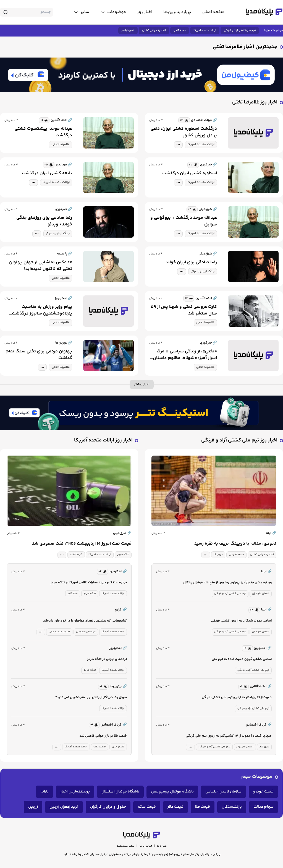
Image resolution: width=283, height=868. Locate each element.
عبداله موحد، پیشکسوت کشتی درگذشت (43, 132)
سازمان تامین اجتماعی (223, 792)
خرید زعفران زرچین (64, 807)
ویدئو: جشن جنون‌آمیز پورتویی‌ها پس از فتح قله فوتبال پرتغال (227, 583)
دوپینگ (218, 555)
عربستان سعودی (86, 632)
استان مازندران (261, 594)
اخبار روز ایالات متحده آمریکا (103, 441)
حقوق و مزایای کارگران (108, 807)
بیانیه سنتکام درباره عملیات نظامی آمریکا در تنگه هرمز (89, 583)
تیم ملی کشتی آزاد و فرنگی (240, 30)
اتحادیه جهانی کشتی (154, 30)
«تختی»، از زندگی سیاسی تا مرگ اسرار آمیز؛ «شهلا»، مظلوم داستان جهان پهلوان (185, 355)
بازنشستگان (232, 807)
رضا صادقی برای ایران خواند (191, 263)
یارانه (44, 792)
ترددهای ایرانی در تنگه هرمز (107, 659)
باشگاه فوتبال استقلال (120, 792)
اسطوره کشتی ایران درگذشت (190, 173)
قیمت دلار (175, 807)
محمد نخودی (236, 555)
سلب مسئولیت (125, 846)
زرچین (33, 807)
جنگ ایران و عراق (58, 234)
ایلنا (271, 533)
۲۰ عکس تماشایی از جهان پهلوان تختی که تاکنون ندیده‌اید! (41, 266)
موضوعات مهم (257, 777)
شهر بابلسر (128, 30)
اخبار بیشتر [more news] (142, 384)
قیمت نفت (76, 555)
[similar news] (184, 120)
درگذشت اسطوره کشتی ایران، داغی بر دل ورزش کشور (184, 132)
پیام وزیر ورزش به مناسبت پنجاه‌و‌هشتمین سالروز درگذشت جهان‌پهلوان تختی (42, 310)
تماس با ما (146, 846)
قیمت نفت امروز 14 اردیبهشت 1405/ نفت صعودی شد (82, 544)
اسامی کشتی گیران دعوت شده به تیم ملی (242, 659)
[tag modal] (178, 145)
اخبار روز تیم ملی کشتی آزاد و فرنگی (239, 441)
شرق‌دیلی (122, 533)
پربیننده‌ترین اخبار (75, 792)
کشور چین (118, 747)
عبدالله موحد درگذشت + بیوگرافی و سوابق (184, 221)
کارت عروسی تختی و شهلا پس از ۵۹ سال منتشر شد (184, 310)
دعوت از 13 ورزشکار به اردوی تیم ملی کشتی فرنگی (237, 697)
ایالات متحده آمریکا (205, 30)
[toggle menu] (113, 12)
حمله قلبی (180, 30)
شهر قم (264, 747)
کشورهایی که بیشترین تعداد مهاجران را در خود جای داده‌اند (85, 621)
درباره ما (162, 846)
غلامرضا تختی (61, 145)
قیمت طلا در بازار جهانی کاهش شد (103, 736)
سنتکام (73, 594)
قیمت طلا (203, 807)
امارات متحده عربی (59, 632)
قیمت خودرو (263, 792)
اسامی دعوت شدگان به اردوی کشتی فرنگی (241, 621)
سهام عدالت (264, 807)
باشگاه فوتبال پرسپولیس (172, 792)
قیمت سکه (147, 807)
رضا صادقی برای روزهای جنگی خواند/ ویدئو (44, 221)
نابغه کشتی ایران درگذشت (47, 173)
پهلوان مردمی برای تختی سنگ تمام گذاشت (39, 355)
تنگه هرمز (123, 555)
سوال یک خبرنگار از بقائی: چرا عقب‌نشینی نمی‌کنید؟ (91, 697)
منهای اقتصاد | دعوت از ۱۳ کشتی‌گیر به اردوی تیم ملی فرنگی (229, 736)
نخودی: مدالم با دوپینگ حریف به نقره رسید (235, 544)
